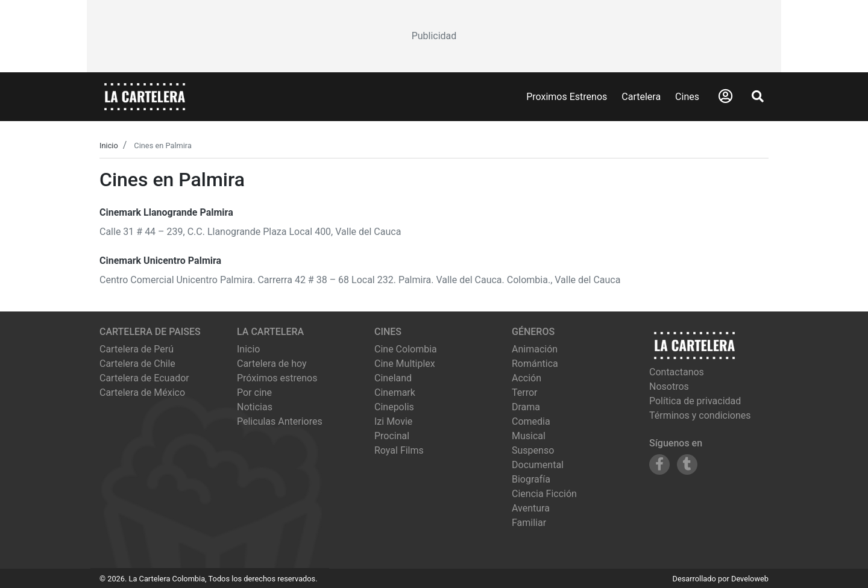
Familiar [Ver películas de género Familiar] (529, 523)
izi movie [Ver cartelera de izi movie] (393, 421)
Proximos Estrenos (567, 97)
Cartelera (641, 97)
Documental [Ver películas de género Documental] (538, 465)
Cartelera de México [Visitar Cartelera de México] (142, 393)
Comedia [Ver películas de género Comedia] (531, 421)
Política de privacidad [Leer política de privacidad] (695, 401)
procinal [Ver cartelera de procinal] (392, 436)
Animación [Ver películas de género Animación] (535, 349)
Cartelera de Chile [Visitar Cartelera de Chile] (137, 364)
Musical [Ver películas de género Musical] (529, 436)
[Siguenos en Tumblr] (687, 464)
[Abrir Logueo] (725, 96)
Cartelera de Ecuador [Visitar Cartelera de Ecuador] (144, 378)
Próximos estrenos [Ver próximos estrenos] (277, 378)
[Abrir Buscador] (758, 96)
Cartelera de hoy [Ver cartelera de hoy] (272, 364)
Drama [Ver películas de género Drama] (526, 407)
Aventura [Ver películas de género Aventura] (531, 508)
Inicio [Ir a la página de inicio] (248, 349)
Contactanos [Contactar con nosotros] (677, 372)
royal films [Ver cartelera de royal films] (399, 450)
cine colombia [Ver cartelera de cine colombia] (406, 349)
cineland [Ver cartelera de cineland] (393, 378)
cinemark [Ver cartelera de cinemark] (395, 393)
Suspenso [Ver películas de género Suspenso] (533, 450)
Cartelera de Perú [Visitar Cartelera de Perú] (137, 349)
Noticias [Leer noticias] (255, 407)
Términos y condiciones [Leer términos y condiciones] (700, 415)
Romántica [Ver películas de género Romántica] (535, 364)
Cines (687, 97)
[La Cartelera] (145, 96)
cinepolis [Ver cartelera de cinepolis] (394, 407)
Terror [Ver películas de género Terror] (525, 393)
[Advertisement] (434, 36)
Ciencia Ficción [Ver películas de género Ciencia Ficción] (544, 494)
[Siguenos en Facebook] (659, 464)
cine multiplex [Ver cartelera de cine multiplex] (405, 364)
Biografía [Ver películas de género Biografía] (531, 479)
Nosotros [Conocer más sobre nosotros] (669, 386)
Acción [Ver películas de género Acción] (527, 378)
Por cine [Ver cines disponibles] (254, 393)
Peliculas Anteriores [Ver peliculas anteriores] (280, 421)
